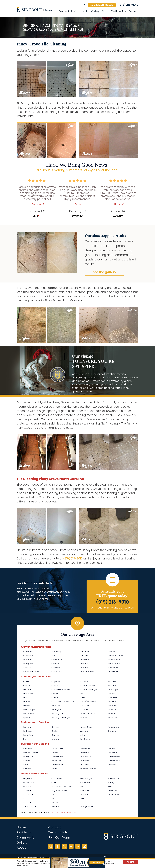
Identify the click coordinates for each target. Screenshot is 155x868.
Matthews (113, 681)
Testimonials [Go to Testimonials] (119, 11)
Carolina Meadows (61, 689)
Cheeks (55, 782)
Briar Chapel (29, 709)
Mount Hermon (87, 672)
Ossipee (112, 652)
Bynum (26, 717)
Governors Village (88, 689)
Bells (25, 697)
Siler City (112, 705)
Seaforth (112, 701)
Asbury (26, 685)
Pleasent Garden (88, 769)
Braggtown (29, 735)
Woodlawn (113, 672)
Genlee (55, 731)
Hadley (83, 697)
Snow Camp (114, 664)
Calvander (28, 794)
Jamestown (57, 765)
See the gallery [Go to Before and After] (104, 272)
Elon (53, 656)
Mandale (84, 664)
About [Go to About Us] (105, 11)
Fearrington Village (61, 717)
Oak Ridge (85, 765)
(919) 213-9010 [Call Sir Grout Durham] (128, 5)
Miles (82, 798)
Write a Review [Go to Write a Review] (84, 5)
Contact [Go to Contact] (133, 11)
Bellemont (28, 660)
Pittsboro (112, 697)
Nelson (83, 735)
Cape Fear (57, 681)
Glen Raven (57, 660)
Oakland (112, 693)
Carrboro (28, 802)
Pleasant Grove (115, 656)
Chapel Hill (57, 778)
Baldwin (27, 689)
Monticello (84, 761)
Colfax (26, 765)
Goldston (84, 681)
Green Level (57, 672)
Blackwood (29, 782)
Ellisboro (27, 769)
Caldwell (27, 790)
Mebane (84, 668)
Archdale (28, 749)
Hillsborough (86, 778)
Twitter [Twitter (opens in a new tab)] (64, 846)
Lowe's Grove (86, 727)
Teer (110, 786)
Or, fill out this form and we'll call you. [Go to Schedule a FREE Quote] (112, 608)
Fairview (55, 806)
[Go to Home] (36, 10)
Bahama (27, 727)
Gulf (82, 693)
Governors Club (87, 685)
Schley (111, 782)
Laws (82, 786)
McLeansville (86, 757)
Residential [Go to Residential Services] (65, 11)
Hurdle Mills (85, 782)
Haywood (84, 709)
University (112, 790)
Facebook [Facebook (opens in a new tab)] (58, 846)
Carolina (27, 668)
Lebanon (56, 739)
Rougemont (114, 727)
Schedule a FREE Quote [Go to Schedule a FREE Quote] (102, 5)
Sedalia (112, 749)
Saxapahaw (114, 660)
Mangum (84, 731)
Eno (53, 798)
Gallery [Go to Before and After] (95, 11)
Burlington (28, 664)
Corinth (55, 697)
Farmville (56, 705)
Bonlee (26, 705)
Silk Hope (112, 709)
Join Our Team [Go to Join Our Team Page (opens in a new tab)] (59, 837)
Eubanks (55, 802)
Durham (56, 727)
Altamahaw (29, 656)
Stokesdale (113, 753)
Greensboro (57, 757)
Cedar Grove (29, 806)
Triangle (112, 731)
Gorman (55, 735)
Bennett (27, 701)
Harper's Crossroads (90, 701)
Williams (112, 713)
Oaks (82, 802)
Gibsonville (57, 753)
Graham (56, 668)
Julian (54, 769)
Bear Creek (28, 693)
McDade (84, 794)
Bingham (27, 778)
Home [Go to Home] (21, 827)
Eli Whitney (56, 652)
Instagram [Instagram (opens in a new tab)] (51, 846)
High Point (56, 761)
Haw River (84, 652)
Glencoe (55, 664)
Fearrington (57, 713)
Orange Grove (87, 806)
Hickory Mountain (88, 713)
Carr (25, 739)
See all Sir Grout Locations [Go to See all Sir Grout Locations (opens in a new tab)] (64, 813)
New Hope (113, 689)
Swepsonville (114, 668)
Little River (84, 790)
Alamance (28, 652)
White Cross (114, 794)
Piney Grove (114, 778)
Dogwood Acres (31, 672)
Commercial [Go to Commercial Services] (82, 11)
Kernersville (85, 749)
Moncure (112, 685)
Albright (27, 681)
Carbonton (57, 685)
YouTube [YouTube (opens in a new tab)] (71, 846)
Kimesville (84, 660)
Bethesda (28, 731)
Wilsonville (113, 717)
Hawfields (84, 656)
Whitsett (112, 765)
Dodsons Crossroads (62, 786)
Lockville (84, 717)
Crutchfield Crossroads (63, 701)
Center (55, 693)
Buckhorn (28, 786)
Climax (26, 761)
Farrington (56, 709)
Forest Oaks (57, 749)
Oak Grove (85, 739)
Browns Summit (31, 753)
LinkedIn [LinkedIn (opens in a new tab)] (78, 846)
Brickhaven (28, 713)
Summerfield (114, 757)
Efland (55, 794)
